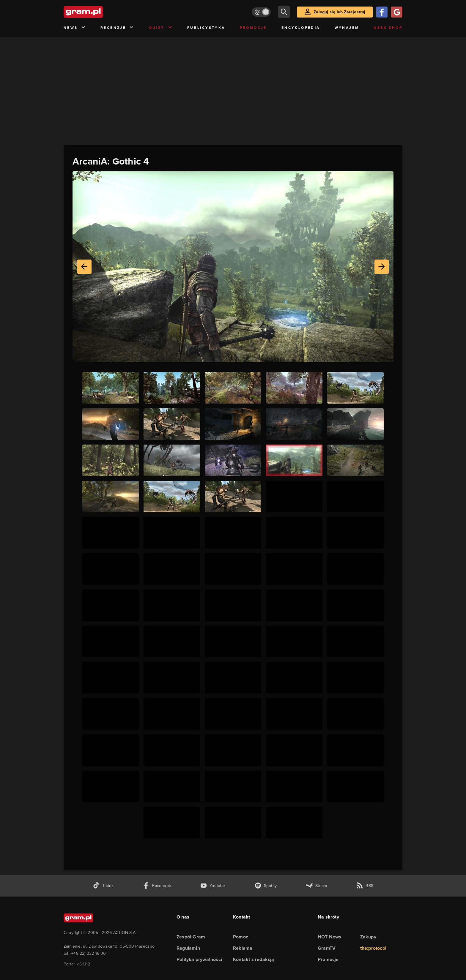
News (75, 28)
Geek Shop (388, 28)
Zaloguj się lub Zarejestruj (339, 12)
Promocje (253, 28)
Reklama (243, 948)
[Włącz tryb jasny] (261, 12)
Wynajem (347, 28)
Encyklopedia (301, 28)
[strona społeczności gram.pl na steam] (316, 886)
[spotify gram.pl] (266, 886)
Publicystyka (206, 28)
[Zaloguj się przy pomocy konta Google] (397, 12)
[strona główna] (98, 12)
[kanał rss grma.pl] (365, 886)
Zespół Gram (191, 937)
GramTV (327, 948)
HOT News (330, 937)
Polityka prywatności (199, 959)
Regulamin (188, 948)
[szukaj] (284, 12)
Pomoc (241, 937)
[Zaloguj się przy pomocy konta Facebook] (382, 12)
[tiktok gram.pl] (103, 886)
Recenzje (117, 28)
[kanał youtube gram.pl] (213, 886)
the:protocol (373, 948)
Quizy (161, 28)
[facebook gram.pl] (157, 886)
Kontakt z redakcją (254, 959)
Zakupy (368, 937)
